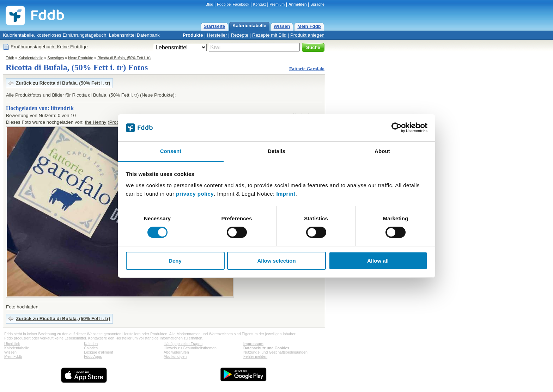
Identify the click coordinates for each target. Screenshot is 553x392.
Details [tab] (276, 151)
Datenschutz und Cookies (266, 348)
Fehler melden (255, 356)
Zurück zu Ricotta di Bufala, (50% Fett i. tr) (63, 83)
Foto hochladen (22, 307)
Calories (91, 348)
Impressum (253, 344)
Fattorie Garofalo (307, 69)
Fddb (10, 58)
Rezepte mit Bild (269, 35)
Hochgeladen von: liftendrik (40, 108)
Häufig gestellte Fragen (183, 344)
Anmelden (298, 4)
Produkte (193, 35)
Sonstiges (56, 58)
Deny (175, 261)
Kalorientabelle (249, 26)
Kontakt (259, 4)
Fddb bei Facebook (233, 4)
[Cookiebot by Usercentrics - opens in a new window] (397, 128)
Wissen (282, 26)
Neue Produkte (81, 58)
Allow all (378, 261)
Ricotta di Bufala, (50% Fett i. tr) (124, 58)
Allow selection (276, 261)
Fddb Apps (93, 356)
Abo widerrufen (176, 352)
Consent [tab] (171, 151)
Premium (277, 4)
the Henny (96, 122)
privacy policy (195, 194)
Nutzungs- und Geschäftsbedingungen (275, 352)
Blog (209, 4)
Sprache (317, 4)
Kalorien (91, 344)
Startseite (215, 26)
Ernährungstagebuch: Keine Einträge (49, 47)
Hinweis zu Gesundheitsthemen (190, 348)
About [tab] (382, 151)
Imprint (286, 194)
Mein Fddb (309, 26)
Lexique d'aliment (99, 352)
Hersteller (217, 35)
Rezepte (239, 35)
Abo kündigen (175, 356)
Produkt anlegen (307, 35)
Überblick (12, 344)
